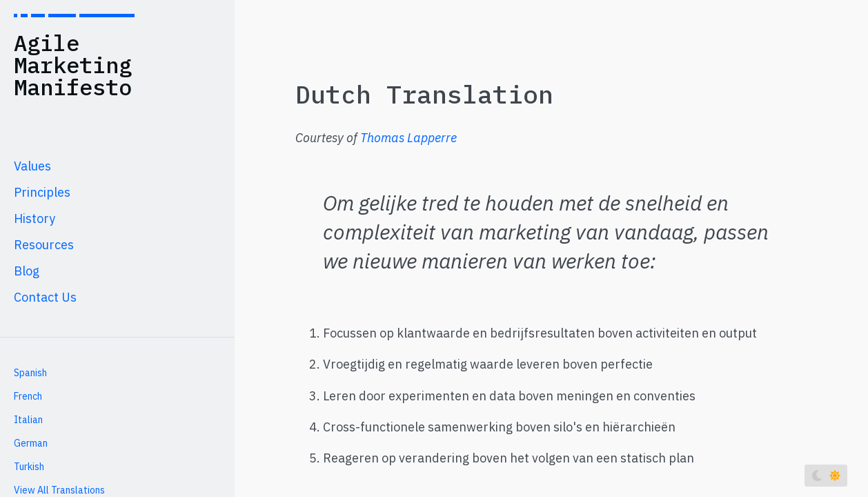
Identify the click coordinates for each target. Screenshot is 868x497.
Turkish (29, 467)
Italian (28, 420)
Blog (27, 271)
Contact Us (45, 297)
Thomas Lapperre (408, 138)
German (31, 443)
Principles (42, 192)
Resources (44, 245)
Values (32, 166)
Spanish (30, 373)
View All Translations (59, 490)
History (34, 218)
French (28, 396)
